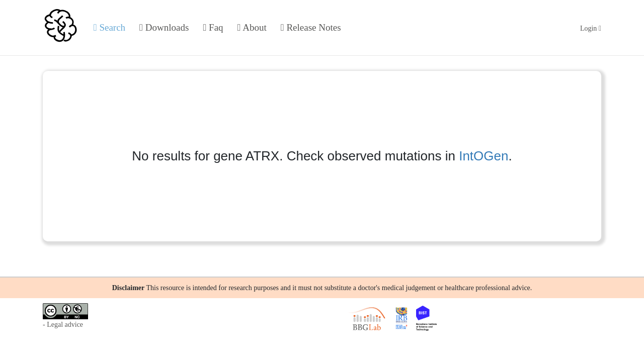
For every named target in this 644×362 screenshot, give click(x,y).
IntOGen (484, 156)
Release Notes (311, 27)
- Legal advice (63, 325)
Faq (213, 27)
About (252, 27)
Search (109, 27)
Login (591, 28)
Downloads (164, 27)
